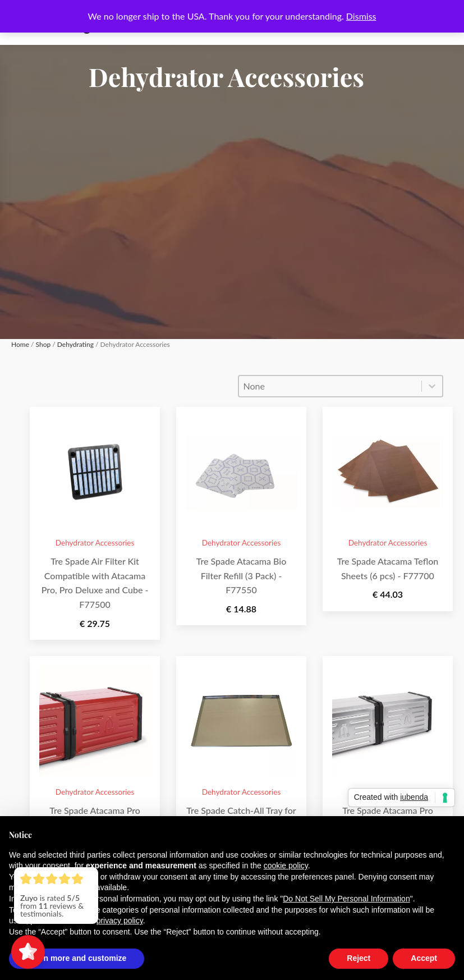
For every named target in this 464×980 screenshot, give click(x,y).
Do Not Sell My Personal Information (346, 899)
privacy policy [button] (120, 921)
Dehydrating (75, 344)
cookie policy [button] (286, 865)
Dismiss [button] (361, 16)
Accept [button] (424, 958)
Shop (43, 344)
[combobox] (330, 386)
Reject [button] (359, 958)
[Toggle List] (432, 386)
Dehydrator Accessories (95, 543)
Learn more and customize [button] (77, 958)
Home (20, 344)
